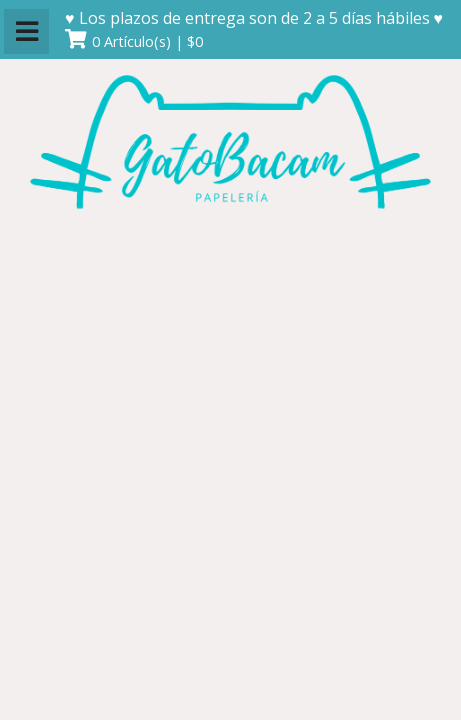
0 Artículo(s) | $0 (147, 41)
